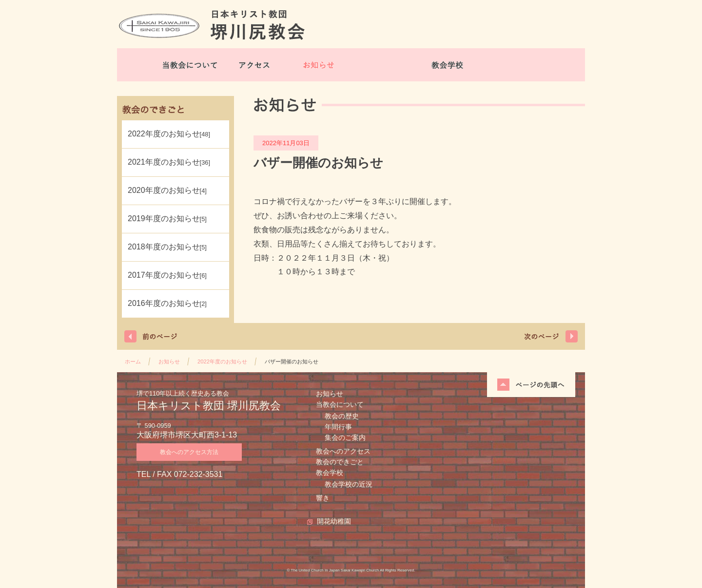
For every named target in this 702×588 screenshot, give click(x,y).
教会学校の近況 (349, 484)
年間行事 (338, 427)
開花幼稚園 (512, 65)
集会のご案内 (345, 437)
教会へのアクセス (343, 451)
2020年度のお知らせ (167, 190)
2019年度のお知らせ (167, 218)
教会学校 (448, 65)
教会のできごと (383, 65)
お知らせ (319, 65)
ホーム (133, 361)
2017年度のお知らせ (167, 275)
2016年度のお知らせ (167, 303)
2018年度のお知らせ (167, 247)
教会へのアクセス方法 (189, 452)
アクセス (254, 65)
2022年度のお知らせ (169, 134)
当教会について (190, 65)
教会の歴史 (342, 416)
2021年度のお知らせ (169, 162)
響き (323, 498)
